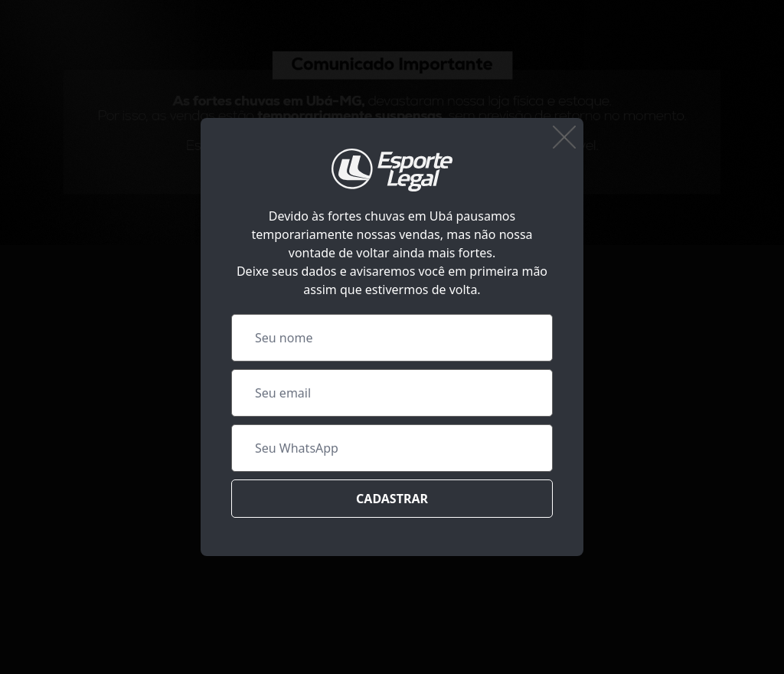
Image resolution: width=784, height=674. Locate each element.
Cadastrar (392, 499)
